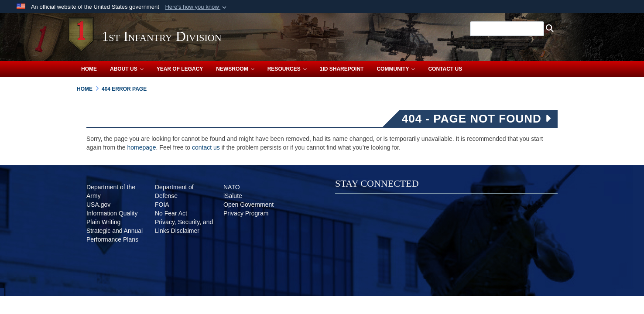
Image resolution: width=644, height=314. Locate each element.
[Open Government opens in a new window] (248, 205)
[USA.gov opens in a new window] (98, 205)
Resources (287, 69)
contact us (206, 147)
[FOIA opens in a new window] (162, 205)
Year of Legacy (180, 69)
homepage (141, 147)
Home (89, 69)
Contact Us (445, 69)
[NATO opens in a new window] (232, 187)
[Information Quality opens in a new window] (112, 213)
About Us (127, 69)
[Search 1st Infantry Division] (499, 29)
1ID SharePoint (342, 69)
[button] (197, 7)
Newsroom (235, 69)
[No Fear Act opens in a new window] (171, 213)
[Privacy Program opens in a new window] (246, 213)
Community (396, 69)
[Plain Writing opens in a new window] (103, 222)
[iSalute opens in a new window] (233, 196)
